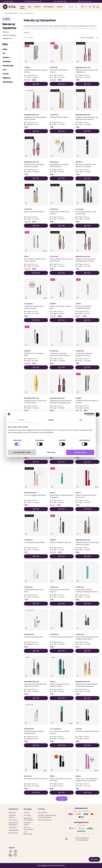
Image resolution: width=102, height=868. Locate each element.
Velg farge (36, 273)
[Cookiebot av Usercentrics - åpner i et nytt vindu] (86, 414)
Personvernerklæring (45, 820)
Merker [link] (60, 7)
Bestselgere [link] (49, 7)
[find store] (82, 7)
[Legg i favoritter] (26, 62)
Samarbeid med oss (27, 824)
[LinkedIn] (10, 855)
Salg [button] (29, 7)
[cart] (98, 7)
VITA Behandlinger (28, 833)
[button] (76, 7)
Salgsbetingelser (14, 830)
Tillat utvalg (51, 452)
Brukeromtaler (13, 833)
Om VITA (27, 813)
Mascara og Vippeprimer (26, 13)
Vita (6, 13)
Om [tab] (81, 420)
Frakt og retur (13, 820)
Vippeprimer (7, 38)
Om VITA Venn (43, 813)
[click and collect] (94, 7)
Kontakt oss (12, 813)
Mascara (6, 32)
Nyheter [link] (38, 7)
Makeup (11, 13)
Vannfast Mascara (9, 35)
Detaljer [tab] (51, 420)
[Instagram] (15, 852)
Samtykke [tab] (21, 420)
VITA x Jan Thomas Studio (28, 828)
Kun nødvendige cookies (22, 452)
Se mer (26, 33)
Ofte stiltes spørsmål (12, 816)
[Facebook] (10, 852)
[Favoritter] (90, 7)
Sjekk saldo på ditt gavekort (13, 824)
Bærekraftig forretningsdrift (29, 819)
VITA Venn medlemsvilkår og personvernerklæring (47, 816)
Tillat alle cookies (80, 452)
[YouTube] (15, 855)
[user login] (86, 7)
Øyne (16, 13)
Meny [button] (22, 7)
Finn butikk (27, 815)
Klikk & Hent (13, 827)
